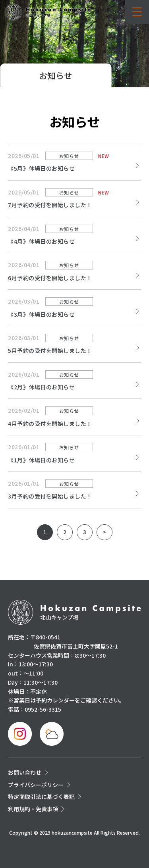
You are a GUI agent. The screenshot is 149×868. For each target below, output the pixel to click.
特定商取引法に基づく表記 (41, 797)
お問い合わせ (25, 772)
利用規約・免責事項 (33, 809)
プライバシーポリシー (36, 785)
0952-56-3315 (43, 709)
